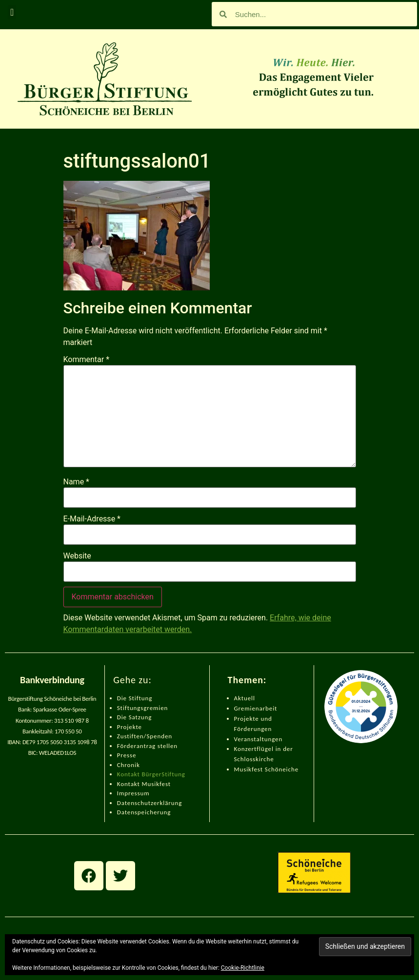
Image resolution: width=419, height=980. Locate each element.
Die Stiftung (135, 698)
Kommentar (87, 360)
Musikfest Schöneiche (267, 769)
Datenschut (134, 803)
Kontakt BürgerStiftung (151, 774)
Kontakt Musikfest (144, 784)
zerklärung (166, 803)
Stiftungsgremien (143, 708)
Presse (127, 755)
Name (77, 482)
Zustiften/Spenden (145, 736)
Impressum (133, 793)
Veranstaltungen (259, 739)
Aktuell (245, 698)
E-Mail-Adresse (92, 519)
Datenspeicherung (144, 812)
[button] (12, 12)
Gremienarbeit (256, 708)
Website (77, 556)
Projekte (130, 727)
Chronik (129, 765)
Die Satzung (135, 717)
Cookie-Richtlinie (243, 968)
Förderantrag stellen (147, 746)
